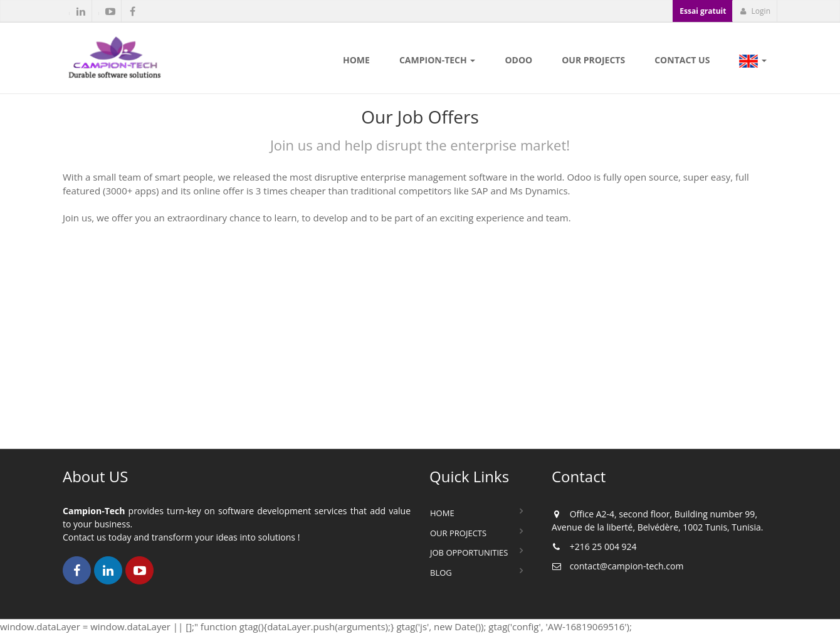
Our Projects (458, 533)
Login (755, 11)
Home (442, 513)
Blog (441, 573)
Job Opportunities (469, 552)
